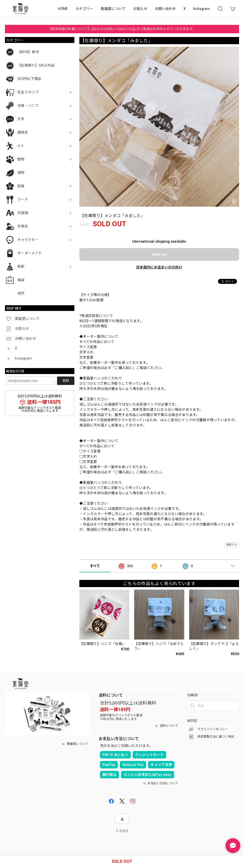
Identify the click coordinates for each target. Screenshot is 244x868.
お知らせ (140, 9)
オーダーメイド (30, 253)
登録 (66, 381)
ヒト (21, 146)
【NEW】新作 (28, 52)
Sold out (159, 254)
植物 (21, 173)
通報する (232, 545)
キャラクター (28, 240)
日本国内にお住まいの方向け (159, 267)
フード (23, 199)
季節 (21, 266)
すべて (95, 566)
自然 (21, 293)
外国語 (23, 213)
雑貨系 (23, 132)
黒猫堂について (113, 9)
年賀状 (23, 226)
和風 (21, 186)
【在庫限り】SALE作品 (36, 65)
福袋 (21, 280)
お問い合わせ (165, 9)
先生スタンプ (28, 92)
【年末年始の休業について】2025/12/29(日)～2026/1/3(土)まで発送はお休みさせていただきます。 (122, 29)
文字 (21, 119)
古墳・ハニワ (28, 106)
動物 (21, 159)
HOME (63, 9)
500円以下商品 (29, 79)
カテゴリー (85, 9)
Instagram (202, 9)
